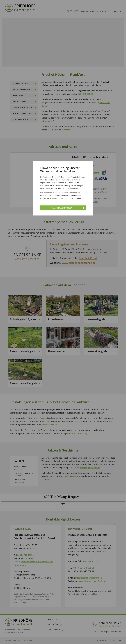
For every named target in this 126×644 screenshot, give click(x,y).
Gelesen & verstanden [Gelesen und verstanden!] (62, 208)
